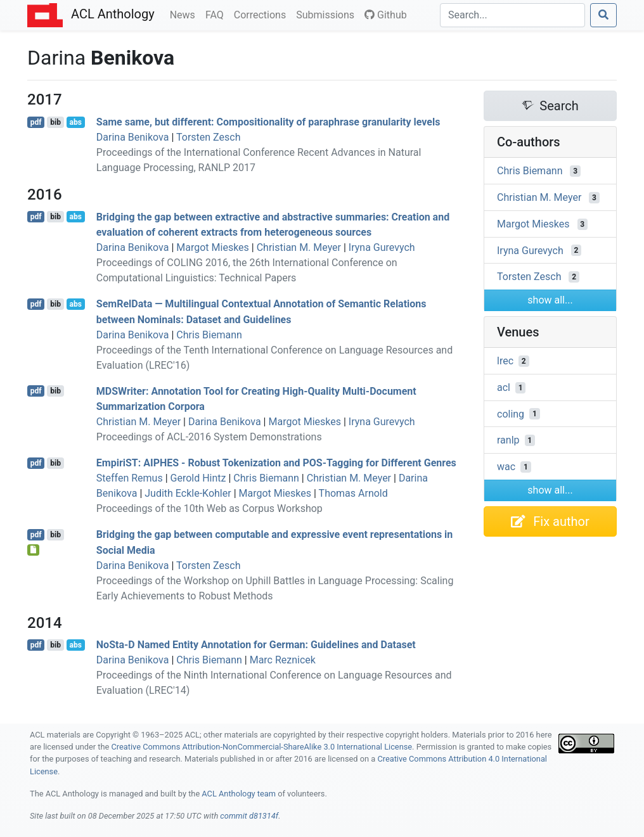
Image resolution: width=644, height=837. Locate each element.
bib (55, 122)
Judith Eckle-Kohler (188, 493)
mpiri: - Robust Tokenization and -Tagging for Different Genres (276, 463)
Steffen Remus (130, 478)
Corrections (262, 14)
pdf (36, 122)
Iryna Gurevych (382, 247)
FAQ (217, 14)
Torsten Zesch (208, 137)
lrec (505, 361)
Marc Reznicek (283, 660)
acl (504, 387)
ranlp (508, 440)
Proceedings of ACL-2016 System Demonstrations (209, 437)
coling (511, 413)
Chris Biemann (209, 335)
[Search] (512, 15)
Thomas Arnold (353, 493)
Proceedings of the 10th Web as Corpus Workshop (209, 508)
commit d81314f (249, 816)
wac (506, 467)
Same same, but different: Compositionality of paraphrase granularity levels (268, 122)
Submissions (328, 14)
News (185, 14)
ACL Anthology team (239, 794)
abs (75, 122)
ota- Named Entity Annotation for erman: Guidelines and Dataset (256, 645)
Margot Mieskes (213, 247)
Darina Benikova (133, 137)
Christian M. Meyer (299, 247)
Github (386, 15)
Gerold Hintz (198, 478)
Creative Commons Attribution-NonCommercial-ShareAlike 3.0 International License (262, 747)
